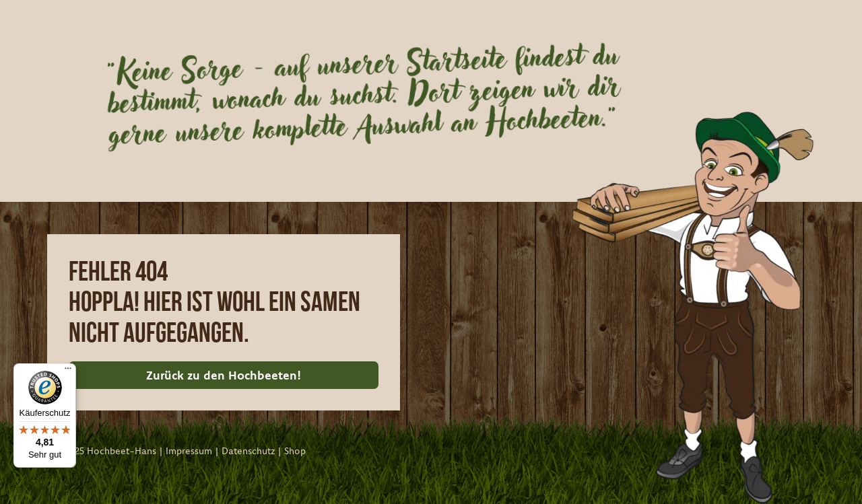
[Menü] (68, 371)
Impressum (189, 451)
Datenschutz (248, 451)
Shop (295, 451)
